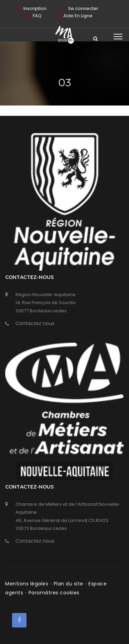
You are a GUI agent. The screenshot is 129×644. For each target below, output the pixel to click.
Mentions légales (28, 584)
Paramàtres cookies (54, 593)
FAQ (37, 16)
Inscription (35, 8)
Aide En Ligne (78, 16)
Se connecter (83, 8)
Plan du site (69, 584)
